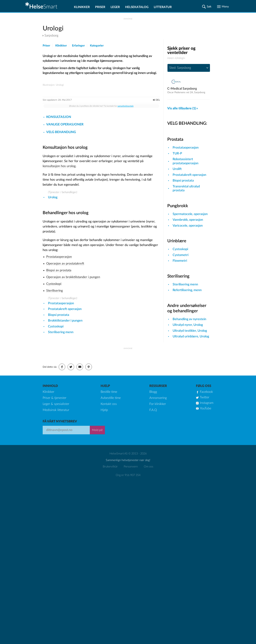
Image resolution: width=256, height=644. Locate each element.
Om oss (149, 516)
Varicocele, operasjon (188, 226)
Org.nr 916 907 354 (128, 525)
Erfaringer (78, 46)
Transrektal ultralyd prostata (186, 189)
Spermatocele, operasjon (190, 214)
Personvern (131, 516)
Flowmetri (180, 261)
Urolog (53, 255)
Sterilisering (54, 348)
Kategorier (97, 46)
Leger (115, 7)
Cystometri (181, 255)
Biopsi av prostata (59, 328)
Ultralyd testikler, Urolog (190, 331)
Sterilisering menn (61, 390)
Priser (100, 7)
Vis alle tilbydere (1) (182, 108)
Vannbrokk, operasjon (188, 220)
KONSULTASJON (59, 175)
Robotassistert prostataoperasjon (186, 161)
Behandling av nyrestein (189, 319)
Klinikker (82, 7)
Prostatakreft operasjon (65, 367)
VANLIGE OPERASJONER (65, 182)
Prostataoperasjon (59, 315)
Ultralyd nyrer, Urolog (188, 325)
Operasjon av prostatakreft (65, 321)
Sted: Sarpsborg (180, 68)
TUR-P (177, 154)
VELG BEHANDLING (61, 190)
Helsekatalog (137, 7)
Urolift (177, 169)
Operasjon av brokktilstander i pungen (73, 335)
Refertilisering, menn (187, 290)
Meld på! (97, 480)
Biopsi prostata (59, 373)
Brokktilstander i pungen (65, 378)
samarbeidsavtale (126, 164)
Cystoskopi (54, 342)
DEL (158, 158)
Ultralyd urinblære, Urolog (191, 337)
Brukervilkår (110, 516)
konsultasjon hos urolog (59, 224)
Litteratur (163, 7)
